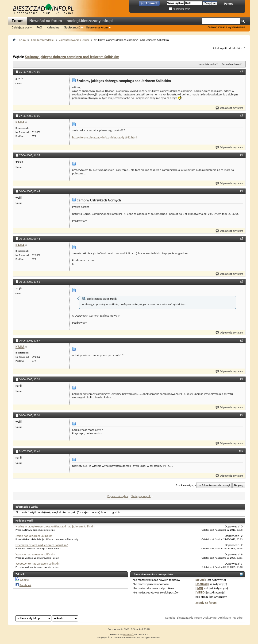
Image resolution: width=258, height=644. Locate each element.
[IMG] (199, 588)
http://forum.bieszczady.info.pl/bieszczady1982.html (105, 137)
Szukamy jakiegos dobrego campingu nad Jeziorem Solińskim (72, 57)
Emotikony (202, 584)
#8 (242, 379)
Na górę (239, 485)
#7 (242, 340)
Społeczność (72, 27)
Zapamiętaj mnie (180, 9)
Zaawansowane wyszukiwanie (226, 27)
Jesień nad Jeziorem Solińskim (34, 536)
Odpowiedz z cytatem (229, 108)
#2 (242, 115)
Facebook (25, 585)
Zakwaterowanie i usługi (74, 40)
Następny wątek (141, 496)
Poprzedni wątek (118, 496)
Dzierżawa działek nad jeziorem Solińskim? (42, 545)
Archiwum (225, 618)
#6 (242, 281)
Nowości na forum (46, 21)
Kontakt (170, 618)
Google (24, 580)
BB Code (201, 580)
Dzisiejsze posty (22, 27)
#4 (242, 191)
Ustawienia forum (97, 27)
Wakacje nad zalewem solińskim (35, 554)
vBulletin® (128, 634)
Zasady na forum (206, 603)
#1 (242, 71)
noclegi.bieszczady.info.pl (90, 21)
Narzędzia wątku (207, 64)
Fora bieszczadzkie (42, 40)
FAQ (39, 27)
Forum (18, 21)
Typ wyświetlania (231, 64)
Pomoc (229, 4)
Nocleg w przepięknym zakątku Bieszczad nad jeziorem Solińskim (55, 526)
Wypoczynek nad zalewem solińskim (38, 563)
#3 (242, 155)
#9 (242, 415)
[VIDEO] (201, 592)
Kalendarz (53, 27)
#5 (242, 238)
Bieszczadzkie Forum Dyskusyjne (197, 618)
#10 (241, 451)
